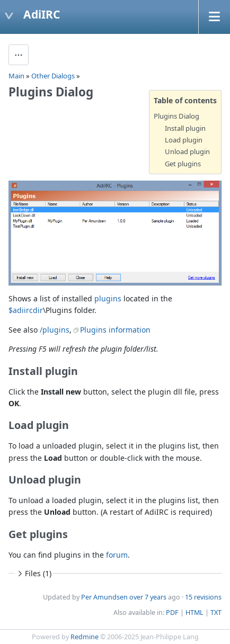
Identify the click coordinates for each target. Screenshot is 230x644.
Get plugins (183, 164)
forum (117, 555)
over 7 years (148, 597)
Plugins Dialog (176, 116)
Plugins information (115, 330)
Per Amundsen (104, 597)
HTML (194, 612)
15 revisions (203, 597)
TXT (216, 612)
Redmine (85, 637)
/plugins (55, 330)
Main (16, 76)
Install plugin (185, 128)
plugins (108, 298)
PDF (172, 612)
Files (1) (33, 573)
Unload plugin (187, 151)
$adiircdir (26, 310)
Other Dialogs (53, 76)
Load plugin (184, 140)
